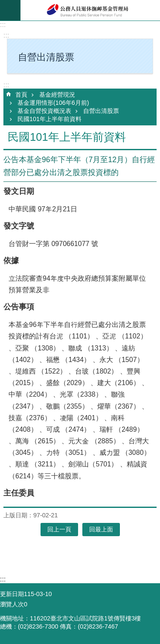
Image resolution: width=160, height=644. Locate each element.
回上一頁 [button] (59, 529)
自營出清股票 (101, 111)
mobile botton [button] (10, 10)
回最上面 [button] (101, 529)
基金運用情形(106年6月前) (53, 103)
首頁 (21, 95)
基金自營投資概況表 (44, 111)
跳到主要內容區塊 (4, 4)
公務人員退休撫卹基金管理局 (90, 10)
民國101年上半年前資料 (49, 119)
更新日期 (12, 594)
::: (3, 25)
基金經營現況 (57, 95)
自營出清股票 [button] (46, 57)
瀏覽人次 (12, 604)
